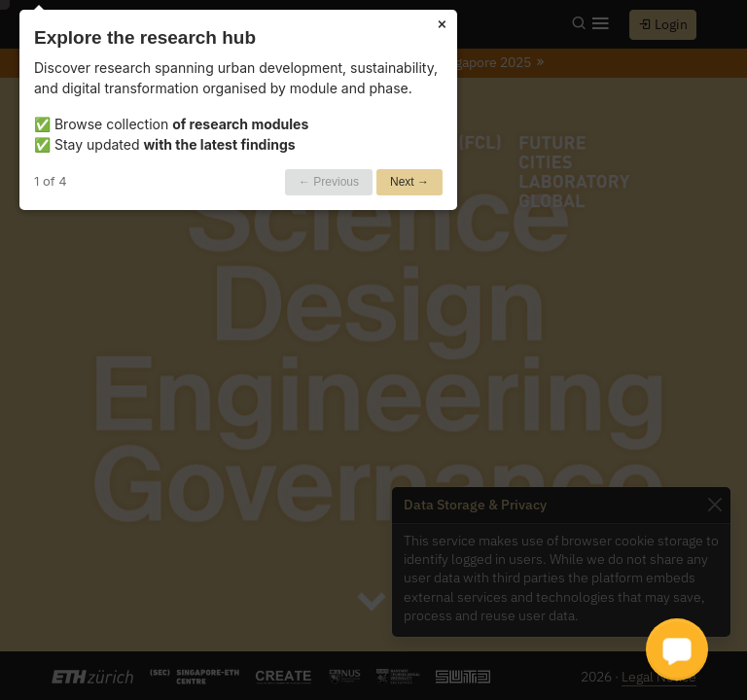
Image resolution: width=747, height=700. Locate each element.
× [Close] (442, 23)
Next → (409, 182)
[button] (677, 649)
